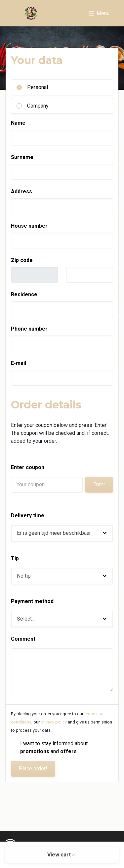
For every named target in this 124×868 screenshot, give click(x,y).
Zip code (22, 260)
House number (29, 226)
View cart (61, 855)
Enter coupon (28, 467)
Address (21, 192)
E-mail (19, 363)
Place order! (33, 769)
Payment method (32, 601)
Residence (24, 294)
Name (18, 123)
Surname (22, 157)
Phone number (29, 329)
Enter (99, 484)
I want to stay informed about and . (55, 747)
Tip (15, 558)
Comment (23, 639)
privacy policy (54, 722)
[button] (62, 533)
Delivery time (28, 515)
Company (38, 106)
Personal (38, 87)
